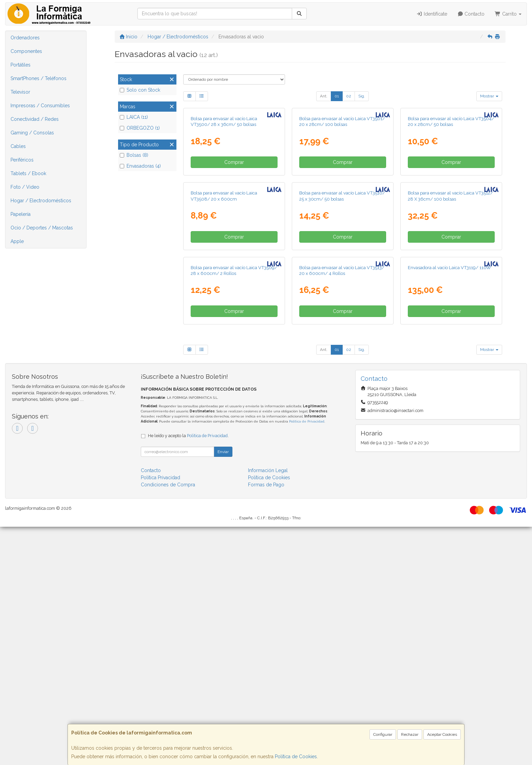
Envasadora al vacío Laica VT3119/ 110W (449, 505)
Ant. (324, 96)
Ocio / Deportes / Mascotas (42, 228)
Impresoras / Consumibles (40, 106)
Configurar (383, 734)
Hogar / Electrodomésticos (41, 201)
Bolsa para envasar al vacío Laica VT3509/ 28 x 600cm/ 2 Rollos (234, 508)
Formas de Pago (266, 723)
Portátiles (21, 65)
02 (349, 96)
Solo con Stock (140, 90)
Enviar (223, 690)
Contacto (471, 14)
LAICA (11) (134, 117)
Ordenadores (25, 38)
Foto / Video (25, 187)
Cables (18, 146)
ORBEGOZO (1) (140, 128)
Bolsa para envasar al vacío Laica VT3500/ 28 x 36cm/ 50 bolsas (224, 201)
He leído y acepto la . (188, 674)
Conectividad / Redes (35, 119)
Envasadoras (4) (140, 166)
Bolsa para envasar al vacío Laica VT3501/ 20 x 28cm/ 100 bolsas (342, 201)
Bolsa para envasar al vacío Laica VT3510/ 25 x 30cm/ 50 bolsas (342, 354)
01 (337, 96)
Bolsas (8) (134, 155)
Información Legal (268, 709)
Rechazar (410, 734)
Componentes (26, 51)
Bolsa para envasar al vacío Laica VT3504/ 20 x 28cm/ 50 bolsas (451, 201)
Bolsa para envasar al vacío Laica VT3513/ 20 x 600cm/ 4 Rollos (342, 508)
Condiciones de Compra (168, 723)
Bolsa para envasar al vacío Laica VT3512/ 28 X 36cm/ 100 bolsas (450, 354)
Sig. (362, 96)
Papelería (21, 214)
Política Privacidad (160, 716)
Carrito (508, 14)
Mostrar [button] (489, 96)
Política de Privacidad (307, 660)
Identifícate (432, 14)
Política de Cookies (296, 757)
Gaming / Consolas (32, 133)
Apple (17, 241)
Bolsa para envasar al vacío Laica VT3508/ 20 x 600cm (224, 354)
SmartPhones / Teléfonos (39, 78)
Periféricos (22, 160)
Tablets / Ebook (28, 173)
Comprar (234, 242)
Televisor (20, 92)
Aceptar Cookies (442, 734)
